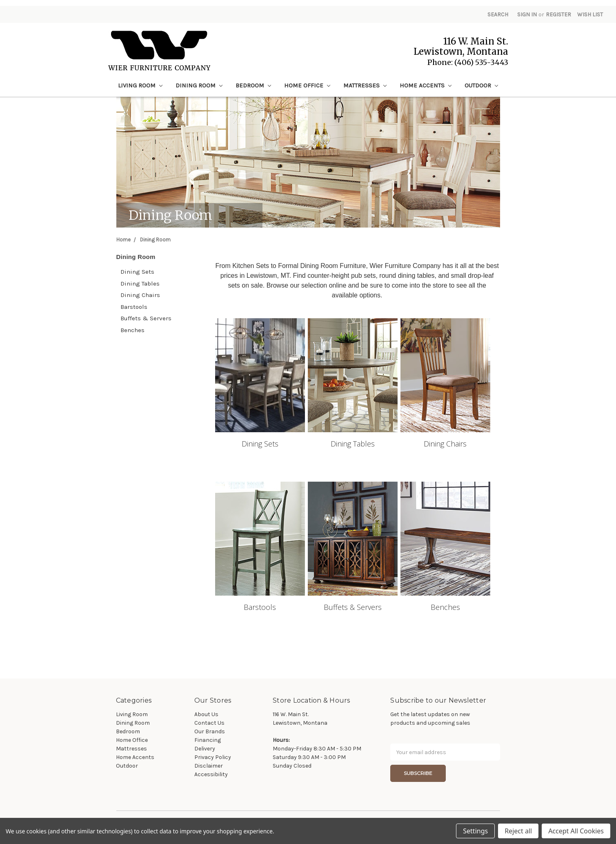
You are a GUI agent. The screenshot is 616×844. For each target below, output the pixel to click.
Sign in (527, 15)
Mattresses (365, 85)
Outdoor (481, 85)
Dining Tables (140, 284)
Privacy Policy (213, 757)
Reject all (518, 831)
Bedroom (253, 85)
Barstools (134, 307)
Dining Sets (137, 272)
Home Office (307, 85)
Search (498, 15)
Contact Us (209, 723)
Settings (475, 831)
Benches (132, 330)
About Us (206, 714)
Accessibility (211, 774)
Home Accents (426, 85)
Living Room (140, 85)
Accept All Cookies (576, 831)
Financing (208, 740)
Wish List (590, 15)
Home (123, 240)
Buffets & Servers (146, 318)
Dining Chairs (140, 295)
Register (558, 15)
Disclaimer (209, 766)
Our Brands (210, 731)
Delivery (205, 749)
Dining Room (199, 85)
